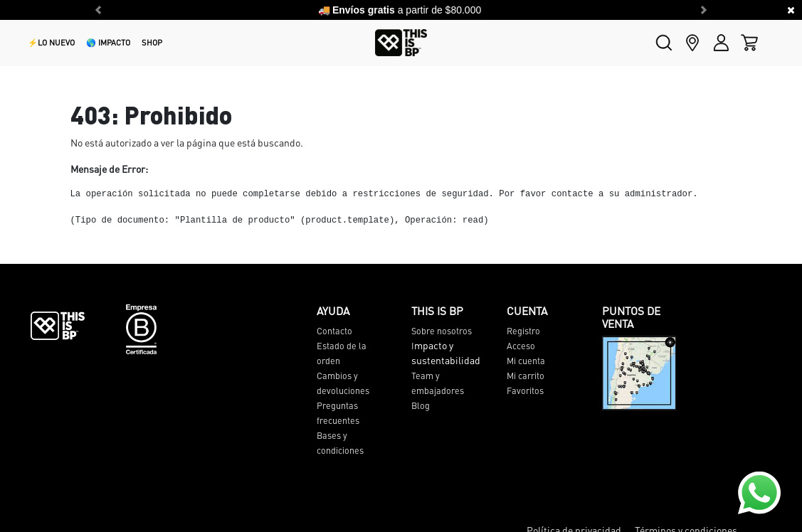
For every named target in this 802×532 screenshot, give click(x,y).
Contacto (334, 331)
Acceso (521, 346)
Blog (421, 405)
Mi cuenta (526, 361)
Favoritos (525, 390)
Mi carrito (526, 376)
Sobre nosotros (442, 331)
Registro (523, 331)
